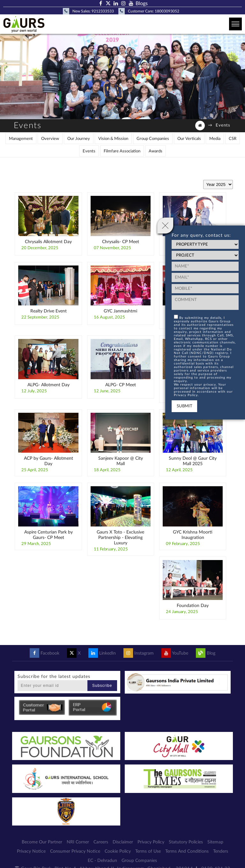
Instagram (139, 653)
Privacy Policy (151, 842)
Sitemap (215, 842)
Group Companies (153, 139)
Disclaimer (123, 842)
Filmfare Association (122, 151)
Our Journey (79, 139)
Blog (206, 653)
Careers (101, 842)
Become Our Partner (42, 842)
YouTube (175, 653)
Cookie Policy (118, 851)
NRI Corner (78, 842)
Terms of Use (148, 851)
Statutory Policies (186, 842)
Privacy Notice (31, 851)
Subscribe (102, 686)
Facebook (45, 653)
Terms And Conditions (187, 851)
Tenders (221, 851)
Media (215, 139)
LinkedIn (102, 653)
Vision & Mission (113, 139)
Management (21, 139)
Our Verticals (189, 139)
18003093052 (167, 11)
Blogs (142, 4)
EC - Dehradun (102, 861)
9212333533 (103, 11)
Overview (50, 139)
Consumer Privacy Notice (75, 851)
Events (89, 151)
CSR (233, 139)
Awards (156, 151)
